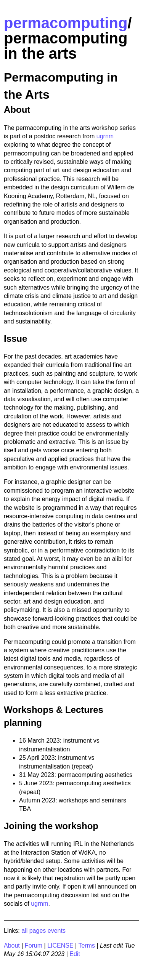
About (12, 946)
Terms (87, 946)
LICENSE (60, 946)
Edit (75, 954)
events (57, 931)
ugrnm (105, 136)
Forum (34, 946)
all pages (34, 931)
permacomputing (66, 23)
